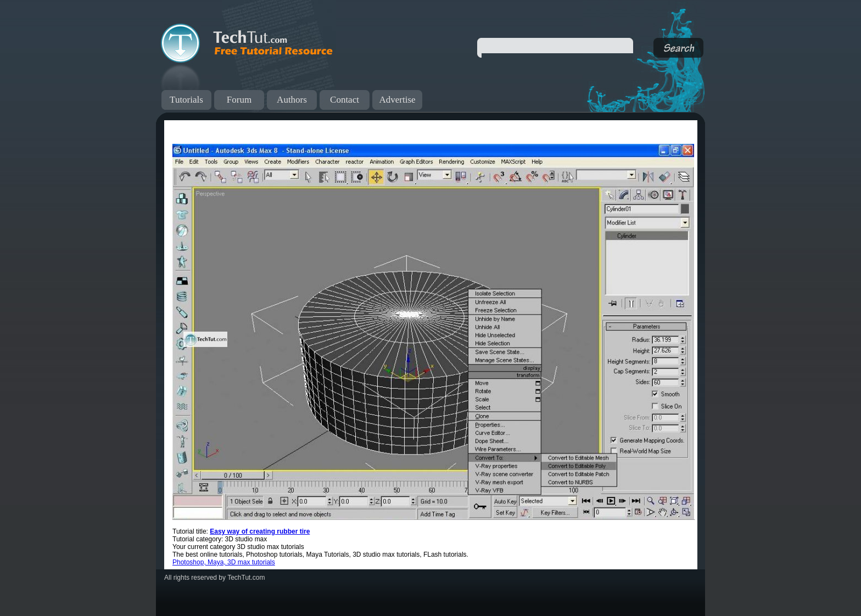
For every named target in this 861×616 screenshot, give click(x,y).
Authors (292, 100)
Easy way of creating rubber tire (260, 531)
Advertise (397, 100)
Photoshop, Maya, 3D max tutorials (224, 562)
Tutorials (186, 100)
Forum (239, 100)
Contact (345, 100)
